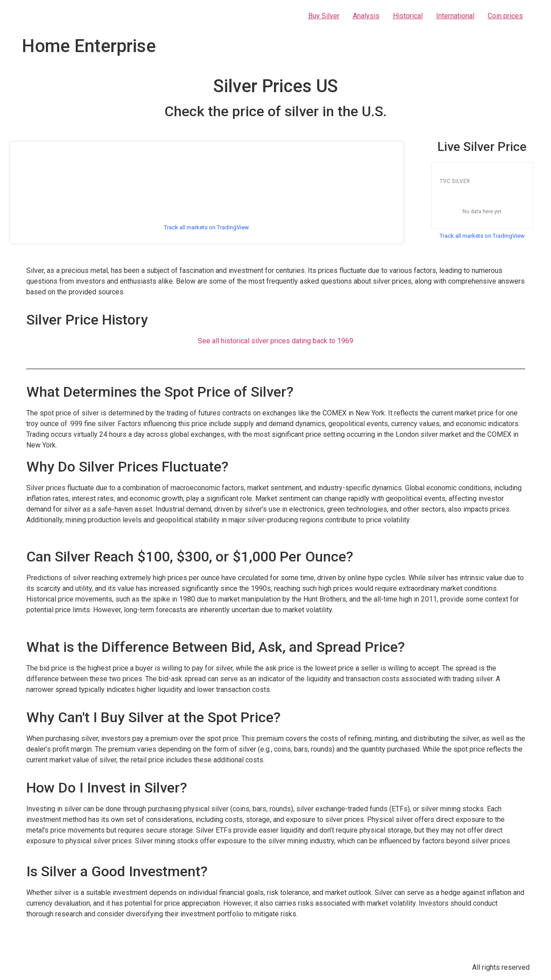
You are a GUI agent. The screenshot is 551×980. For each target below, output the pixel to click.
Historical (408, 16)
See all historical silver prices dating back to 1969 (275, 341)
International (455, 16)
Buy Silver (324, 16)
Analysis (366, 16)
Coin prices (505, 16)
